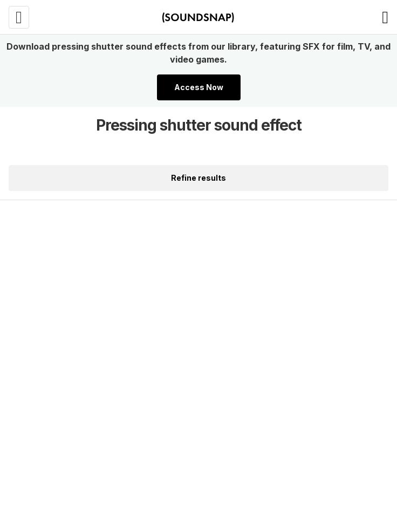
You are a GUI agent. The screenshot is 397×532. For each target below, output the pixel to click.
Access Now (199, 87)
